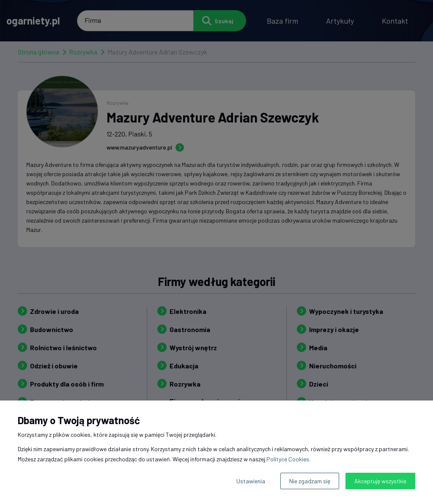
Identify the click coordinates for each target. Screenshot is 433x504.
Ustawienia (251, 481)
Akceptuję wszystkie (380, 481)
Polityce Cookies (288, 459)
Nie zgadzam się (310, 481)
